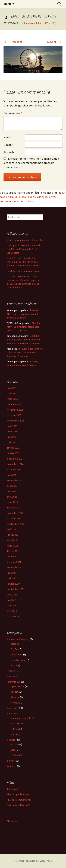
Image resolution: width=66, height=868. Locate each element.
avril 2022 (12, 540)
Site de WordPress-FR (19, 805)
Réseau (15, 692)
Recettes (12, 713)
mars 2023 (12, 502)
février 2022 (13, 551)
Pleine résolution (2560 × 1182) (40, 23)
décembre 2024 (15, 459)
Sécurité (15, 697)
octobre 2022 (14, 518)
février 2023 (13, 508)
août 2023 (12, 486)
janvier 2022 (13, 557)
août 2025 (12, 426)
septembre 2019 (16, 589)
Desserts (15, 723)
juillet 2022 (13, 535)
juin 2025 (12, 437)
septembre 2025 (16, 421)
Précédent (13, 42)
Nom (7, 137)
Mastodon (12, 821)
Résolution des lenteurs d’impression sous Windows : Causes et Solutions (24, 340)
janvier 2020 (13, 584)
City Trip (15, 649)
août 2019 (12, 595)
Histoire (11, 671)
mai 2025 (12, 442)
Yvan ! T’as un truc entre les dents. (25, 240)
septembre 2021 (16, 567)
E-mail (8, 145)
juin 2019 (12, 600)
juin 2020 (12, 573)
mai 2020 (12, 578)
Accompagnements (21, 718)
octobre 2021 (14, 562)
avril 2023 (12, 497)
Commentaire (13, 113)
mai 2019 (12, 605)
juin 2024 (12, 475)
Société (11, 740)
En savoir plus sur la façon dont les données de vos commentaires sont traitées (33, 197)
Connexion (12, 789)
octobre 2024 (14, 470)
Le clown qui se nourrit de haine (24, 271)
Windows (15, 703)
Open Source (18, 686)
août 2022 (12, 529)
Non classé (13, 708)
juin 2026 (12, 388)
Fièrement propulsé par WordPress (33, 861)
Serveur (11, 761)
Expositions (17, 655)
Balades (15, 644)
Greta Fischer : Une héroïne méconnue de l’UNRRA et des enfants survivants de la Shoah (23, 262)
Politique (15, 755)
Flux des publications (18, 794)
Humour (11, 676)
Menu (7, 4)
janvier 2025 (13, 453)
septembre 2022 (16, 524)
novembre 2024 (15, 464)
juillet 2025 (13, 431)
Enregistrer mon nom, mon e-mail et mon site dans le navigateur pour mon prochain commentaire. (31, 163)
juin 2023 (12, 491)
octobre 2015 (14, 616)
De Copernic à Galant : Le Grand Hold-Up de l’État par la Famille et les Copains (24, 249)
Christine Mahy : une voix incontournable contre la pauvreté (23, 314)
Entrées (15, 729)
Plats (13, 734)
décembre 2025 (15, 404)
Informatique (14, 682)
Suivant (55, 42)
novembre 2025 (15, 410)
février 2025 (13, 448)
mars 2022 (12, 546)
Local (13, 750)
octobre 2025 (14, 415)
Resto (14, 665)
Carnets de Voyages (18, 639)
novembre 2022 (15, 513)
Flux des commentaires (19, 800)
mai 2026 (12, 393)
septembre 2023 (16, 480)
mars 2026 (12, 399)
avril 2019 (12, 611)
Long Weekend (18, 660)
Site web (9, 152)
